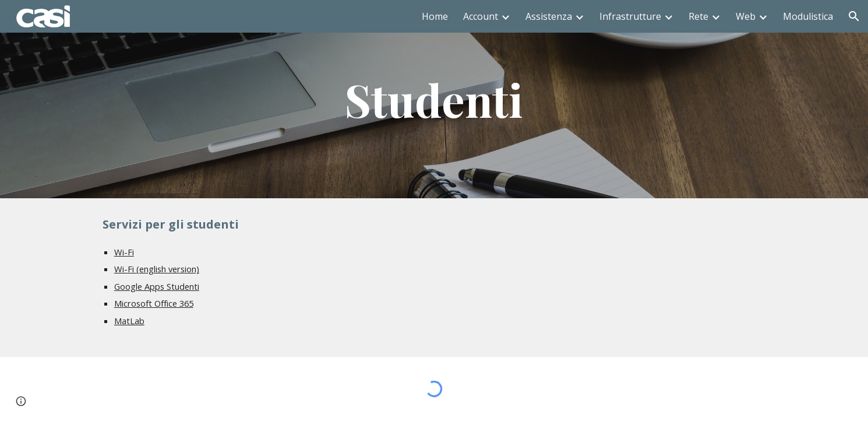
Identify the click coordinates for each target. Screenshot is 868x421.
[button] (854, 16)
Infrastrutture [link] (630, 16)
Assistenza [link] (549, 16)
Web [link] (746, 16)
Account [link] (481, 16)
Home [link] (435, 16)
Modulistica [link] (808, 16)
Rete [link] (698, 16)
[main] (434, 99)
